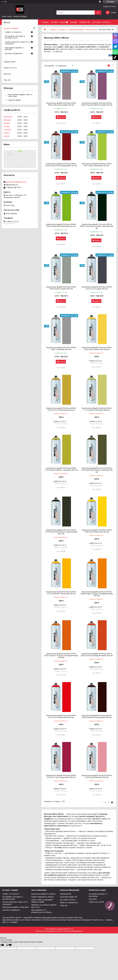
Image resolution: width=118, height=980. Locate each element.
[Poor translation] (9, 945)
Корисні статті (10, 68)
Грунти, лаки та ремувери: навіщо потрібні (42, 901)
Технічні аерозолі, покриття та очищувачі (17, 43)
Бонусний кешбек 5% (69, 897)
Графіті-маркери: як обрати (42, 897)
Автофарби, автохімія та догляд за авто (15, 37)
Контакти (93, 899)
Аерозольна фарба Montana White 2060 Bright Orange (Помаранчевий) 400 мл (97, 594)
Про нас (7, 80)
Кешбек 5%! (85, 22)
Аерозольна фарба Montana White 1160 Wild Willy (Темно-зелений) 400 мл (97, 470)
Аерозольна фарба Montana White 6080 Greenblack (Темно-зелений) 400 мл (97, 226)
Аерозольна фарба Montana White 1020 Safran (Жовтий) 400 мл (97, 348)
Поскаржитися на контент (53, 931)
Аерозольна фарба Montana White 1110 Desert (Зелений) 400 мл (97, 409)
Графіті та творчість (13, 32)
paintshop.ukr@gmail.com (16, 182)
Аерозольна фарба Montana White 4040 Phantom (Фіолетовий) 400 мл (97, 104)
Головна (45, 22)
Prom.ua (71, 929)
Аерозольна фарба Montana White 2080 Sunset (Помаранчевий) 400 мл (97, 654)
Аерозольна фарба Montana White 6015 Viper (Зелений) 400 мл (97, 165)
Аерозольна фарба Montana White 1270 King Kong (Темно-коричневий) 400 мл (61, 532)
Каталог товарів (58, 22)
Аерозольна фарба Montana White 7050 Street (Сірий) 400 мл (61, 288)
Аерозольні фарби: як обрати (43, 894)
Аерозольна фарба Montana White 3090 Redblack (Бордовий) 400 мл (97, 716)
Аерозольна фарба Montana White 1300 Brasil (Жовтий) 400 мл (97, 531)
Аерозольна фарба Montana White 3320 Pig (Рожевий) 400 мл (97, 776)
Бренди (74, 22)
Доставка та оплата (101, 22)
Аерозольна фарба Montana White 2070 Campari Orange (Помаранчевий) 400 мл (61, 655)
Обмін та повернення (69, 902)
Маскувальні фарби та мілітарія (14, 49)
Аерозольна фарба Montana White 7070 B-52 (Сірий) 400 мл (97, 288)
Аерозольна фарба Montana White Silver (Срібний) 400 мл (61, 348)
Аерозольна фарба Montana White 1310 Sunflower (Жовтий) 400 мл (61, 593)
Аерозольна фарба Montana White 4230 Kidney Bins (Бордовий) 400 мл (61, 165)
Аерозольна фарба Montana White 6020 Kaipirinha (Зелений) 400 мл (61, 225)
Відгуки (7, 74)
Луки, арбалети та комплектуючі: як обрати (41, 911)
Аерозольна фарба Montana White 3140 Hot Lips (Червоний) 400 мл (61, 776)
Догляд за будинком (13, 54)
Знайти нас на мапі (96, 902)
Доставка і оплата (68, 900)
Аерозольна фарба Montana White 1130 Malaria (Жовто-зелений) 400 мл (61, 469)
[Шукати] (98, 13)
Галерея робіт (10, 62)
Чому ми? (64, 905)
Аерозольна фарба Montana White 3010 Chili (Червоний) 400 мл (61, 716)
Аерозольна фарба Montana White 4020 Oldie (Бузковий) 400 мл (61, 104)
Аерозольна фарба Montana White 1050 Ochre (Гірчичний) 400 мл (61, 409)
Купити (62, 117)
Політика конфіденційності (73, 931)
